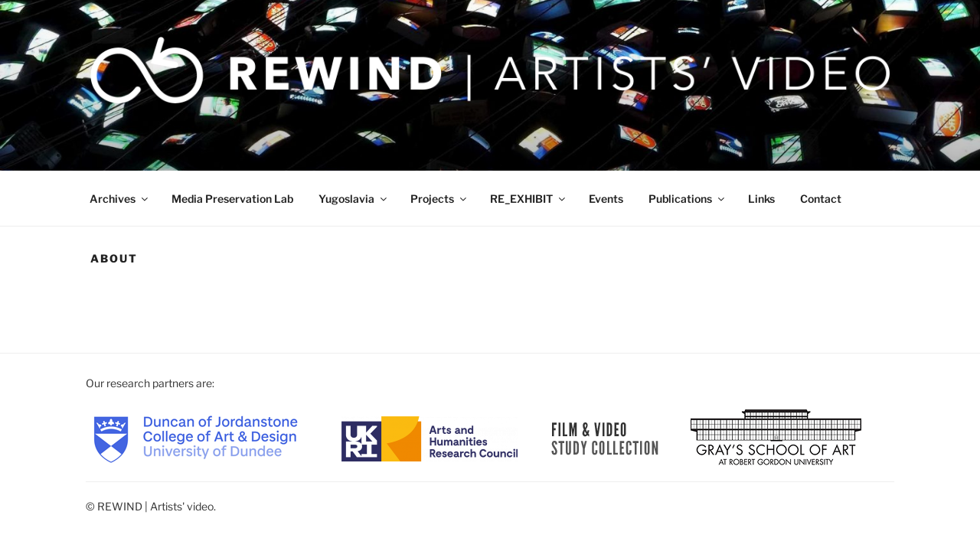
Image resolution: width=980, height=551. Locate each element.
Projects (439, 199)
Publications (688, 199)
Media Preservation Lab (232, 199)
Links (761, 199)
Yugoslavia (354, 199)
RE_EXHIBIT (529, 199)
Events (606, 199)
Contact (821, 199)
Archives (120, 199)
